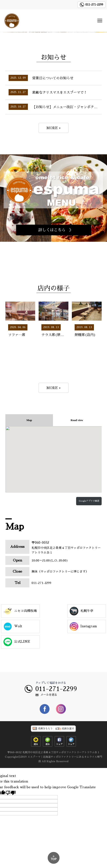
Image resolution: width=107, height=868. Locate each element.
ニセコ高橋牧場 (20, 611)
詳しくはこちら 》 (56, 230)
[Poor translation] (11, 793)
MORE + (54, 128)
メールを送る (49, 695)
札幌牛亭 (81, 611)
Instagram (83, 626)
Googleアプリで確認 (89, 501)
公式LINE (17, 642)
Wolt (13, 626)
